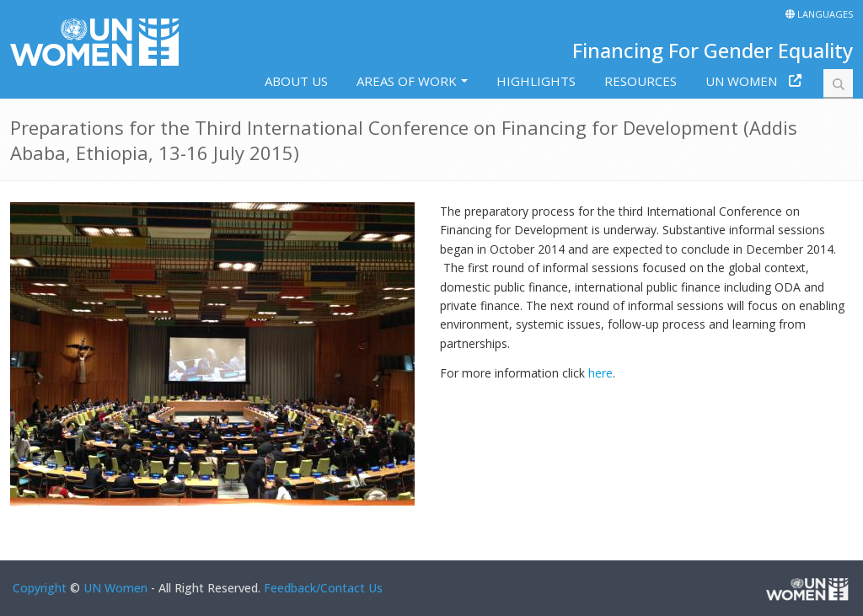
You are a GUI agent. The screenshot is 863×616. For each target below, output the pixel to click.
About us (296, 81)
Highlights (536, 81)
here (600, 373)
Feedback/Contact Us (323, 588)
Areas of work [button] (407, 81)
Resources (641, 81)
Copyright (40, 588)
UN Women (741, 81)
